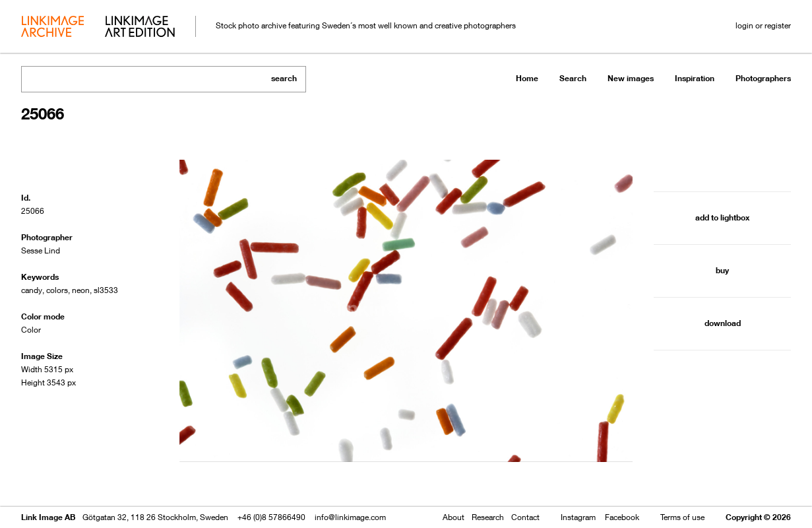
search (284, 78)
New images (631, 78)
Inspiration (695, 78)
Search (573, 78)
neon (81, 290)
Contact (525, 517)
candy (32, 290)
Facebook (622, 517)
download (723, 323)
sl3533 (106, 290)
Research (488, 517)
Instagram (578, 517)
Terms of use (682, 517)
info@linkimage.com (350, 517)
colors (57, 290)
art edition (140, 28)
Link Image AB (48, 517)
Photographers (763, 78)
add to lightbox (722, 217)
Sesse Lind (41, 250)
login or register (763, 25)
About (453, 517)
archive (52, 28)
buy (722, 270)
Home (527, 78)
